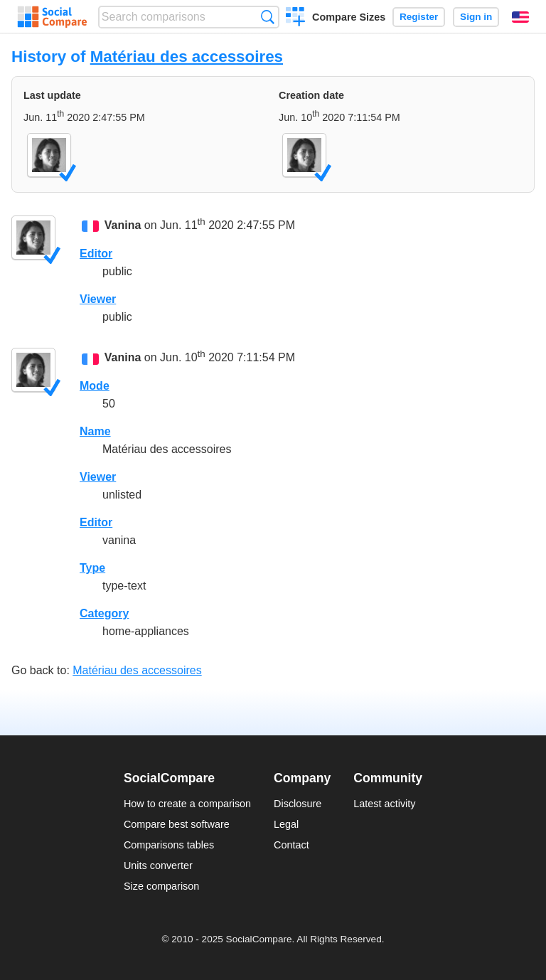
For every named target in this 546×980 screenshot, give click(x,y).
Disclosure (298, 804)
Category (104, 613)
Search (268, 17)
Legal (286, 824)
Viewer (98, 299)
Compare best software (177, 824)
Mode (95, 386)
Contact (291, 845)
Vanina (123, 226)
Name (95, 431)
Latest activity (384, 804)
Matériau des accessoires (187, 57)
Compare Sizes (349, 17)
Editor (96, 254)
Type (92, 568)
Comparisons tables (169, 845)
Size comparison (161, 886)
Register (419, 17)
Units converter (158, 866)
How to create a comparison (187, 804)
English (520, 17)
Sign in (476, 17)
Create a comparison (295, 18)
